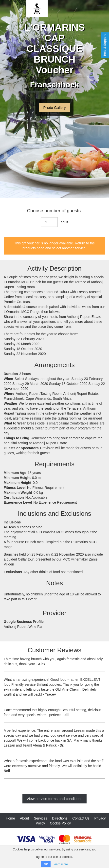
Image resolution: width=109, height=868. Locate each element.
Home (10, 818)
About (25, 818)
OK (46, 864)
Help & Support (105, 45)
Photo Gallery (55, 107)
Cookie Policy (60, 823)
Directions (60, 818)
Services (40, 818)
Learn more (60, 864)
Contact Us (81, 818)
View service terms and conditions (55, 799)
